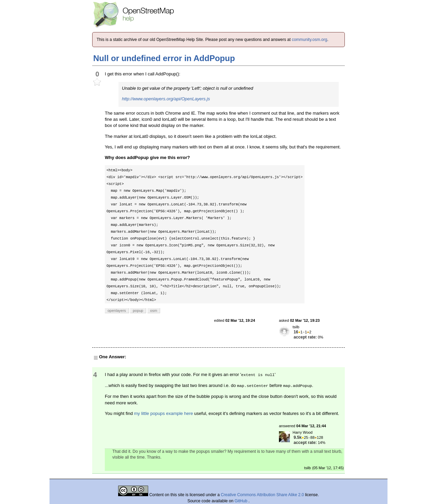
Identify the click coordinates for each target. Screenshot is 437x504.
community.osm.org (310, 40)
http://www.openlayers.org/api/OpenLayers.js (166, 99)
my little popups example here (164, 413)
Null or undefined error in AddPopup (164, 58)
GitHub (242, 501)
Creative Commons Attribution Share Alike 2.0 (262, 495)
